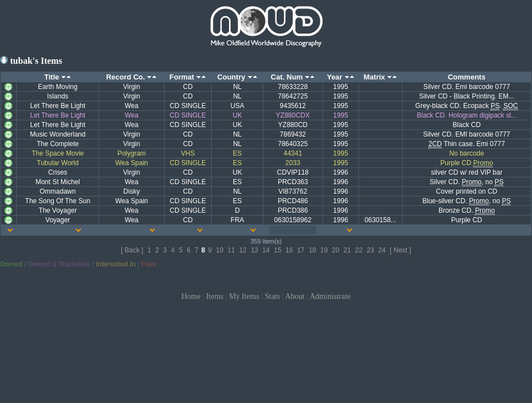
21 (347, 250)
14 (266, 250)
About (295, 296)
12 (243, 250)
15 (277, 250)
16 (289, 250)
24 (382, 250)
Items (215, 296)
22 (359, 250)
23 (370, 250)
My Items (244, 296)
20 (336, 250)
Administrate (330, 296)
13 (255, 250)
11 (231, 250)
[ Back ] (132, 250)
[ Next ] (400, 250)
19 (324, 250)
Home (191, 296)
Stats (272, 296)
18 (312, 250)
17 (300, 250)
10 (220, 250)
